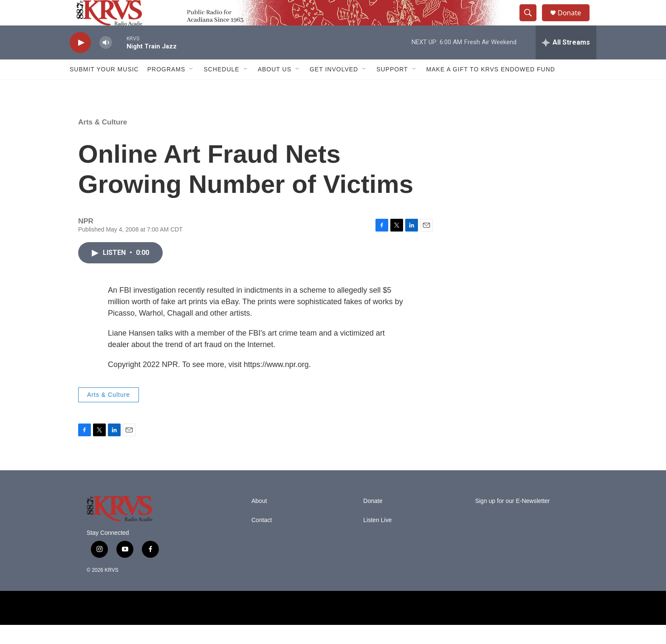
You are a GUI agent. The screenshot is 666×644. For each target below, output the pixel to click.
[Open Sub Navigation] (192, 88)
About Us (275, 88)
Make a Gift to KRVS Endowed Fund (491, 88)
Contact (262, 539)
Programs (166, 88)
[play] (80, 62)
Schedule (221, 88)
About (259, 520)
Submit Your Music (104, 88)
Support (392, 88)
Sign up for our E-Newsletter (513, 520)
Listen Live (377, 539)
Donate (575, 22)
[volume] (106, 62)
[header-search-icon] (532, 23)
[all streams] (566, 62)
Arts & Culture (103, 141)
